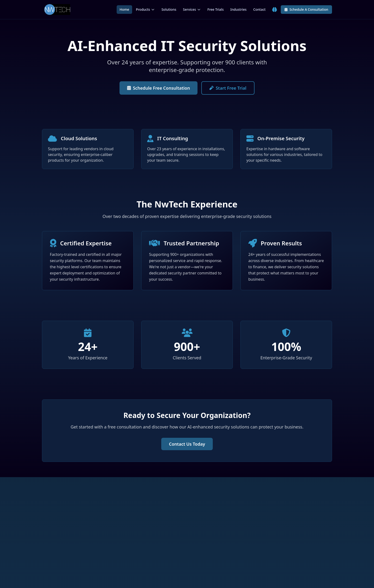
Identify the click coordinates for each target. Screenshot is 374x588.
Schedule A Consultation (306, 9)
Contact (260, 9)
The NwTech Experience (187, 204)
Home (124, 9)
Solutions (169, 9)
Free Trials (216, 9)
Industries (239, 9)
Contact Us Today (187, 444)
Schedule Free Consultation (158, 88)
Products (145, 9)
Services (192, 9)
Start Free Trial (228, 88)
